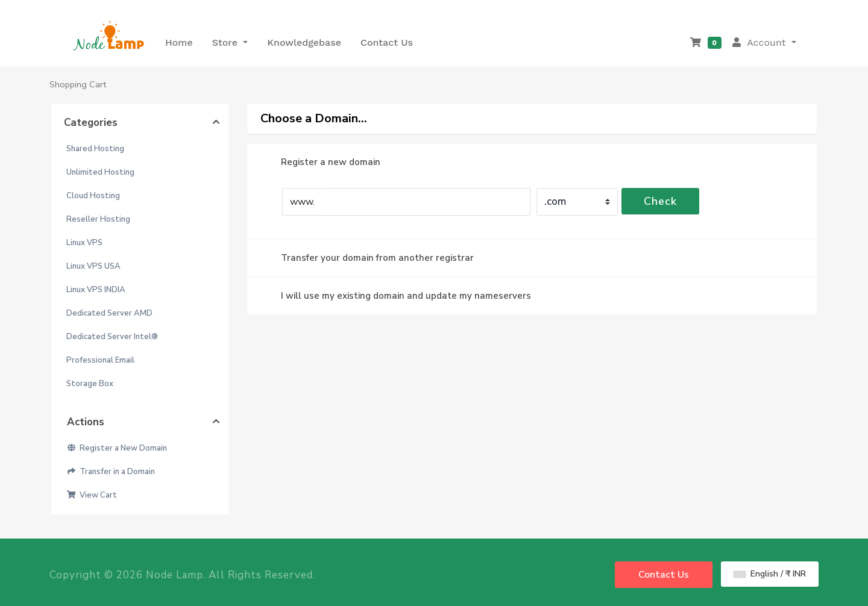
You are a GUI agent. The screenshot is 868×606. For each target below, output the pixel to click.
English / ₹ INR (770, 574)
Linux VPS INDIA (96, 290)
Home (179, 42)
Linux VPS (84, 243)
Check (660, 201)
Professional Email (100, 360)
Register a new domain (321, 162)
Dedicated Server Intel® (112, 337)
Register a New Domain (117, 448)
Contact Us (387, 42)
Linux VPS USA (93, 266)
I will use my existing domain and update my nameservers (396, 296)
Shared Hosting (95, 149)
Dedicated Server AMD (109, 313)
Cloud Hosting (93, 196)
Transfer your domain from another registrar (368, 258)
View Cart (92, 495)
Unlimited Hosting (100, 172)
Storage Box (90, 384)
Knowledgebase (304, 42)
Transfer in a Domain (111, 472)
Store (227, 42)
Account (761, 42)
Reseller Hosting (98, 219)
